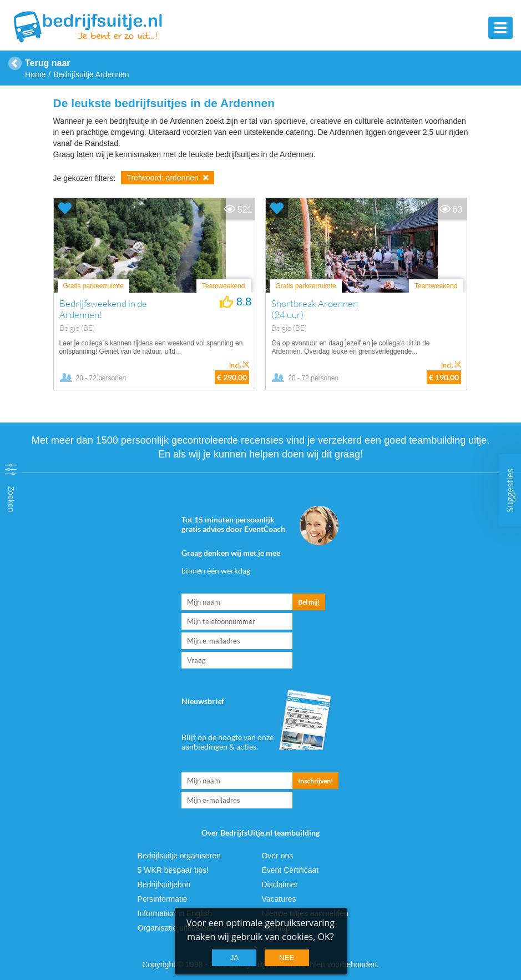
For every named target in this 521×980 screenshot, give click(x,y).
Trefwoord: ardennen (167, 178)
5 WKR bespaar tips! (173, 870)
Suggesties (510, 490)
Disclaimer (279, 884)
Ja (235, 958)
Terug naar (48, 63)
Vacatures (279, 899)
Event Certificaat (290, 870)
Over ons (277, 856)
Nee (287, 958)
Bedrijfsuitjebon (164, 884)
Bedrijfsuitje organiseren (179, 856)
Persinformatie (163, 899)
